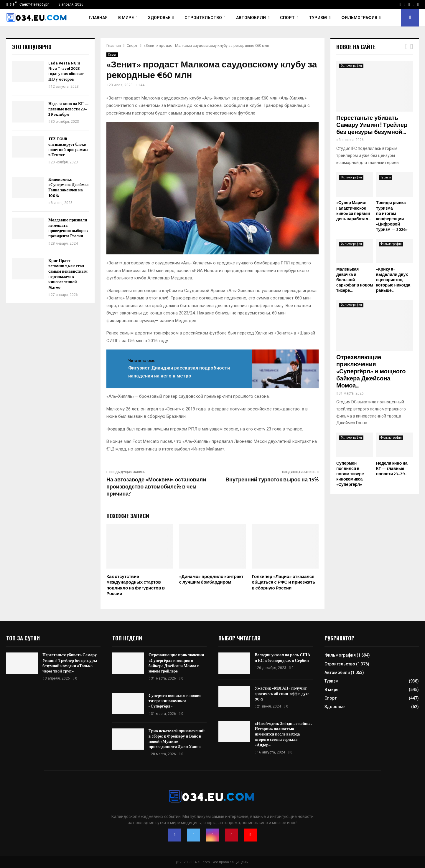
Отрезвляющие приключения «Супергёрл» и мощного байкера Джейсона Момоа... (371, 372)
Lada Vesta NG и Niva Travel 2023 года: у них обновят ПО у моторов (66, 71)
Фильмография (359, 18)
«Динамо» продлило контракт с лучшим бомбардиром (211, 580)
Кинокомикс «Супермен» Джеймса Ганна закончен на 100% (68, 188)
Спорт (287, 18)
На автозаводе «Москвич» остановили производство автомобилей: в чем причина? (156, 487)
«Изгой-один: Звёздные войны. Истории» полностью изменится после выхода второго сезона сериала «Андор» (283, 734)
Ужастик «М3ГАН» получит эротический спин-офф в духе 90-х (282, 694)
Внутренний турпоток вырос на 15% (272, 480)
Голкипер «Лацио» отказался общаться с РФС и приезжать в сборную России (283, 582)
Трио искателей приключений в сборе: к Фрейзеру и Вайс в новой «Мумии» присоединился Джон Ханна (177, 739)
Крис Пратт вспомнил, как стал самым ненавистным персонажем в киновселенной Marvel (68, 274)
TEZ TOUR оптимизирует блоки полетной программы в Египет (68, 147)
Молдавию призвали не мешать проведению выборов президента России (68, 228)
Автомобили (251, 18)
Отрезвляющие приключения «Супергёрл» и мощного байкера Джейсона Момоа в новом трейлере (176, 663)
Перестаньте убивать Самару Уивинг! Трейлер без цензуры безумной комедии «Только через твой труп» (70, 663)
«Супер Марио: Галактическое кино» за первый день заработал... (354, 211)
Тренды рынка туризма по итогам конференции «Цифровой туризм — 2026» (392, 216)
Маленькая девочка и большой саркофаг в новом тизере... (355, 280)
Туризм (318, 18)
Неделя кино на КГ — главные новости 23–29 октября (69, 109)
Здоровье (159, 18)
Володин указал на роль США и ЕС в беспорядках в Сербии (282, 658)
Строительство (203, 18)
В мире (126, 18)
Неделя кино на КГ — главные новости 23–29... (392, 469)
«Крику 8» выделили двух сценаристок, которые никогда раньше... (393, 280)
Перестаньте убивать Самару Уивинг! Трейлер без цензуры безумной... (372, 125)
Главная (98, 18)
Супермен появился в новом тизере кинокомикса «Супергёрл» (350, 474)
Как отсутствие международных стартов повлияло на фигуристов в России (136, 585)
